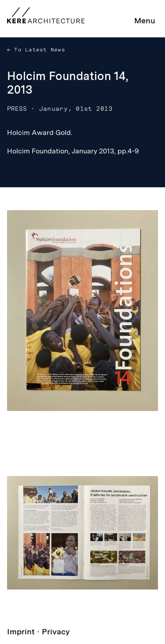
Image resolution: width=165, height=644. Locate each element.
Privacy (56, 631)
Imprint (21, 631)
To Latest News (38, 50)
